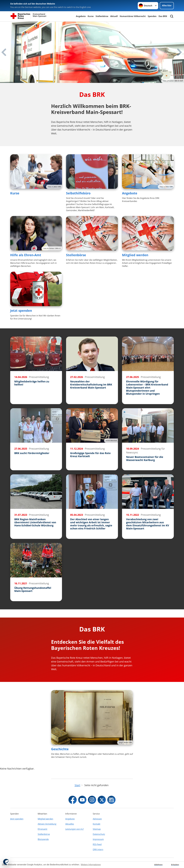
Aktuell (114, 16)
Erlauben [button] (175, 865)
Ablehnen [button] (158, 865)
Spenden (152, 16)
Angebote (81, 16)
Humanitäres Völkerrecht (133, 16)
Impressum (98, 839)
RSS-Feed (97, 844)
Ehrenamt (42, 829)
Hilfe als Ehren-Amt (26, 255)
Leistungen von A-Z (74, 829)
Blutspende (43, 839)
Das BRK (163, 16)
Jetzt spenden (21, 310)
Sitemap (97, 829)
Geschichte (60, 749)
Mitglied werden (135, 255)
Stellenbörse (102, 16)
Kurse (91, 16)
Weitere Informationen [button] (91, 865)
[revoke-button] (6, 862)
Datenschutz (99, 834)
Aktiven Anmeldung (47, 824)
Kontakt (97, 824)
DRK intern (98, 849)
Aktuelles (70, 824)
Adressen (97, 819)
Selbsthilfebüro (78, 193)
